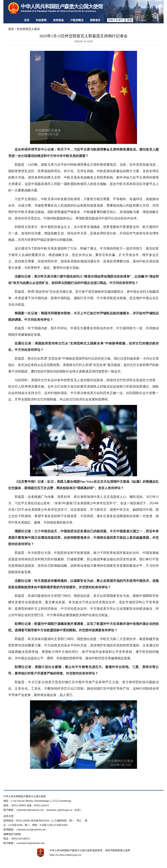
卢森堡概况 (77, 20)
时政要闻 (41, 20)
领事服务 (95, 20)
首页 (27, 20)
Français (141, 20)
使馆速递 (58, 20)
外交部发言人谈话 (28, 29)
